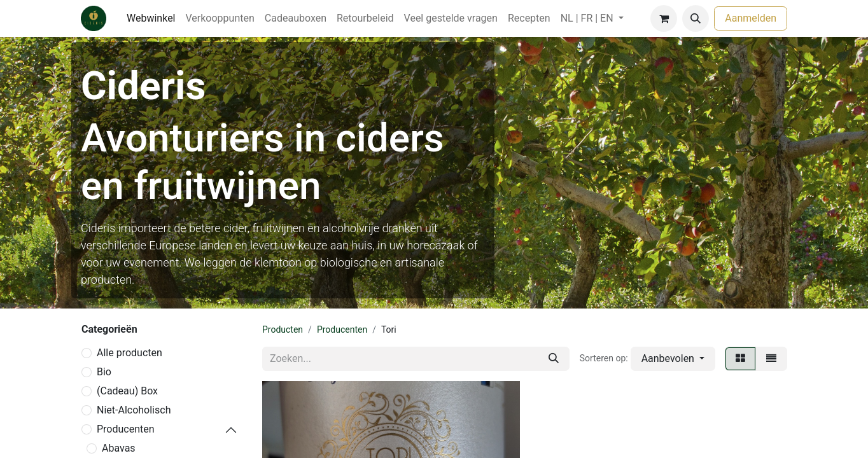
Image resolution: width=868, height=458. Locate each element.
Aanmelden (751, 18)
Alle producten (129, 353)
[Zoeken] (554, 359)
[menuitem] (151, 18)
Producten (283, 330)
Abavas (119, 448)
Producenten (126, 429)
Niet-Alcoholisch (134, 410)
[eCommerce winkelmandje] (664, 18)
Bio (104, 372)
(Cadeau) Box (127, 391)
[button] (696, 18)
